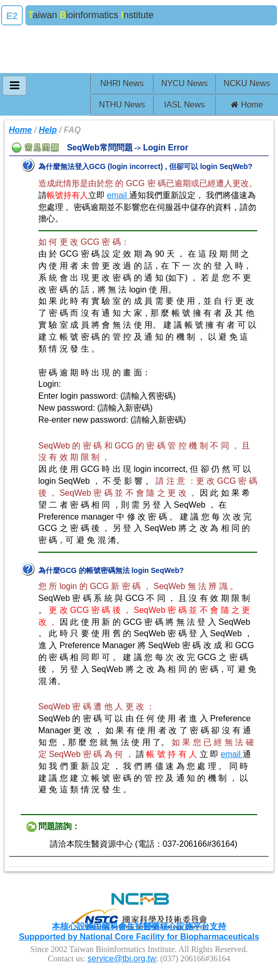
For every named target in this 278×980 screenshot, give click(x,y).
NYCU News (185, 83)
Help (48, 130)
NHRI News (122, 83)
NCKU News (247, 83)
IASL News (184, 104)
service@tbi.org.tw (122, 958)
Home (247, 104)
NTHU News (122, 104)
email (118, 195)
